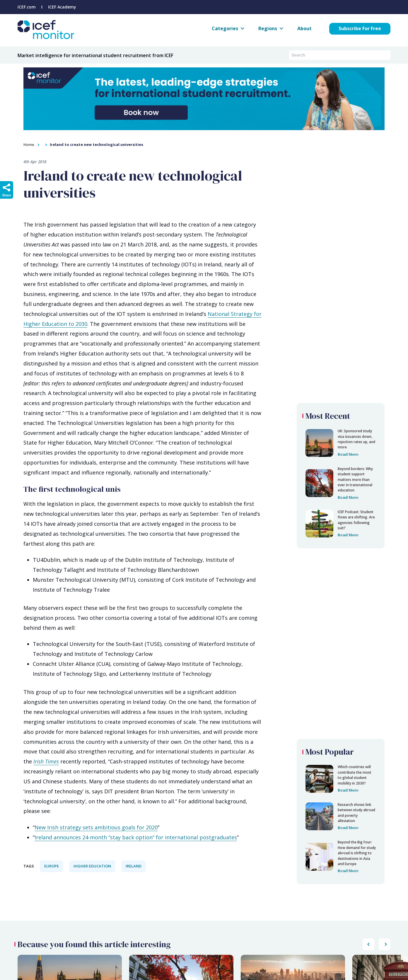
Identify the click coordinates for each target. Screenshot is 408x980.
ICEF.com (27, 7)
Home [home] (29, 144)
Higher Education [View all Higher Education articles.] (92, 866)
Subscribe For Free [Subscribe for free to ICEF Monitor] (360, 28)
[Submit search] (386, 55)
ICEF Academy (62, 7)
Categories (225, 28)
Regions (268, 28)
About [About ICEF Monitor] (304, 28)
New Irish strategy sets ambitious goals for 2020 (96, 827)
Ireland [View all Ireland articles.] (134, 866)
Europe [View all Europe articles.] (52, 866)
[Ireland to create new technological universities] (341, 443)
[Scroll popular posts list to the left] (385, 944)
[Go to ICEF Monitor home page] (46, 37)
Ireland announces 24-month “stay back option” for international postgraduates (136, 837)
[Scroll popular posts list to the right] (368, 944)
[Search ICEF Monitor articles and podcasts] (335, 55)
